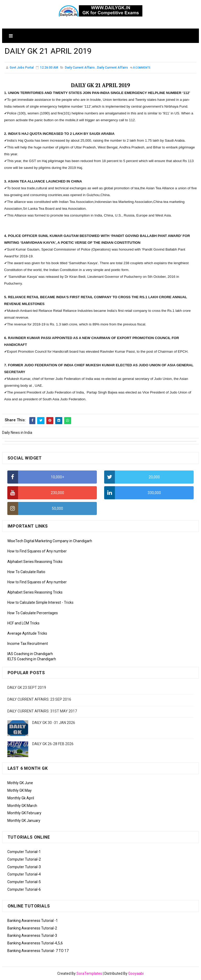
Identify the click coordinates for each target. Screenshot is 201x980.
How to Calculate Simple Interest (34, 602)
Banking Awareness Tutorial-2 (32, 928)
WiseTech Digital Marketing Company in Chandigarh (50, 541)
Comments (142, 68)
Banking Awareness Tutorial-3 (32, 935)
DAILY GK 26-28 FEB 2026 (53, 744)
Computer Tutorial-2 (24, 859)
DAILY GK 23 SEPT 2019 (27, 688)
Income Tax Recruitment (28, 644)
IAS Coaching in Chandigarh (30, 654)
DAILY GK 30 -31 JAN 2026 (54, 723)
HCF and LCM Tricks (23, 623)
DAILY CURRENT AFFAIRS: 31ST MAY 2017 (42, 711)
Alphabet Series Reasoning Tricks (35, 562)
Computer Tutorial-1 (24, 852)
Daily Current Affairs (80, 68)
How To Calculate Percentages (33, 613)
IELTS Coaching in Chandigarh (32, 659)
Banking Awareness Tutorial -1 (33, 921)
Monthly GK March (22, 806)
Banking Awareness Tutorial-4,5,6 (35, 943)
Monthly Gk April (21, 798)
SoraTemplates (89, 973)
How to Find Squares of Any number (37, 551)
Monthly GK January (24, 821)
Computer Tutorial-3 (24, 867)
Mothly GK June (20, 783)
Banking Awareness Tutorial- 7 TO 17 (38, 951)
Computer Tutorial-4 (24, 874)
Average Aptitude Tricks (27, 633)
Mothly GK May (19, 790)
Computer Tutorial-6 (24, 889)
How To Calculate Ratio (26, 572)
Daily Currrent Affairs (113, 68)
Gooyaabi (136, 973)
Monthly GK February (24, 813)
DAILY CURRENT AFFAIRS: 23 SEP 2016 (39, 699)
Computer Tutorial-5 (24, 882)
